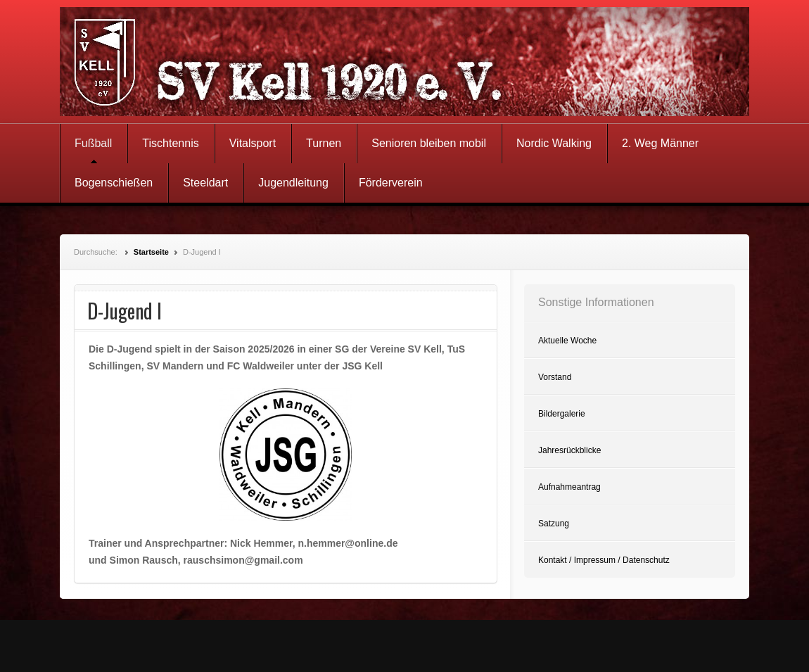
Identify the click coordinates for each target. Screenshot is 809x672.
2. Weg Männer (660, 143)
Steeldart (205, 183)
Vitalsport (253, 143)
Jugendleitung (293, 183)
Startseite (151, 252)
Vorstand (555, 377)
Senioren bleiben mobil (429, 143)
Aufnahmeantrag (569, 487)
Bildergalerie (562, 414)
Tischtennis (170, 143)
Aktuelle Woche (567, 341)
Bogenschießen (114, 183)
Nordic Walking (554, 143)
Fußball (93, 143)
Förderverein (391, 183)
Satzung (554, 524)
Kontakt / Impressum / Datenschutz (604, 560)
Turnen (324, 143)
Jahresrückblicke (569, 450)
